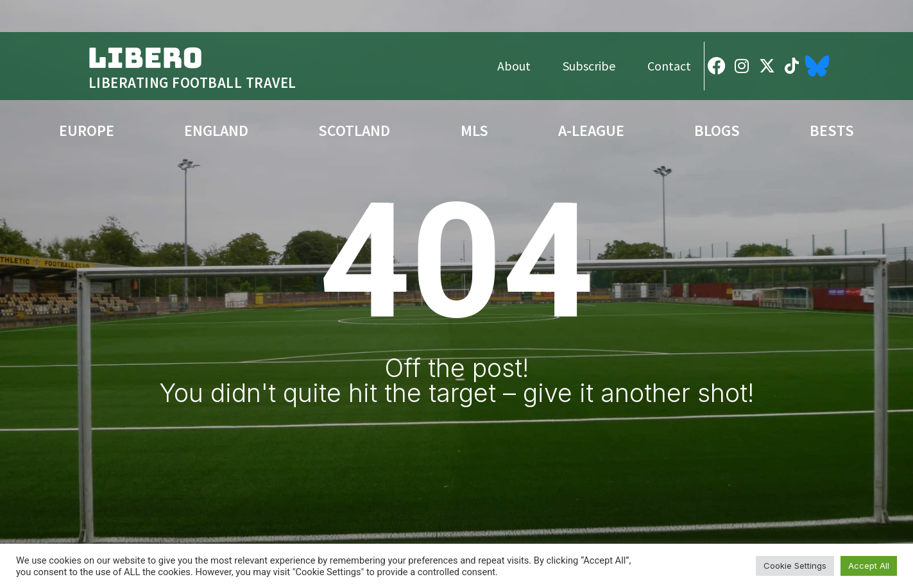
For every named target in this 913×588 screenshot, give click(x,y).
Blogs (717, 131)
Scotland (354, 131)
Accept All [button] (869, 566)
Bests (832, 131)
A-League (591, 131)
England (216, 131)
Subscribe (589, 66)
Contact (669, 66)
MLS (474, 131)
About (514, 66)
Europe (87, 131)
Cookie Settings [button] (795, 566)
